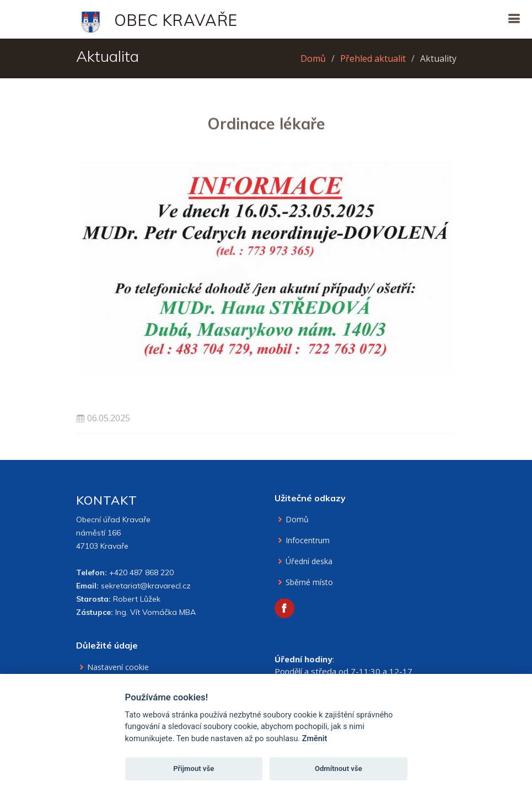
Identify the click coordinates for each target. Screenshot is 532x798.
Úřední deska (309, 561)
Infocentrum (308, 540)
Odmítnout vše (338, 768)
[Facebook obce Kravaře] (284, 608)
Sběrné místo (309, 582)
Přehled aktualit (373, 58)
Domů (313, 58)
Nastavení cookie (118, 667)
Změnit (315, 739)
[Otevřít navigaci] (514, 18)
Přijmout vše (194, 768)
